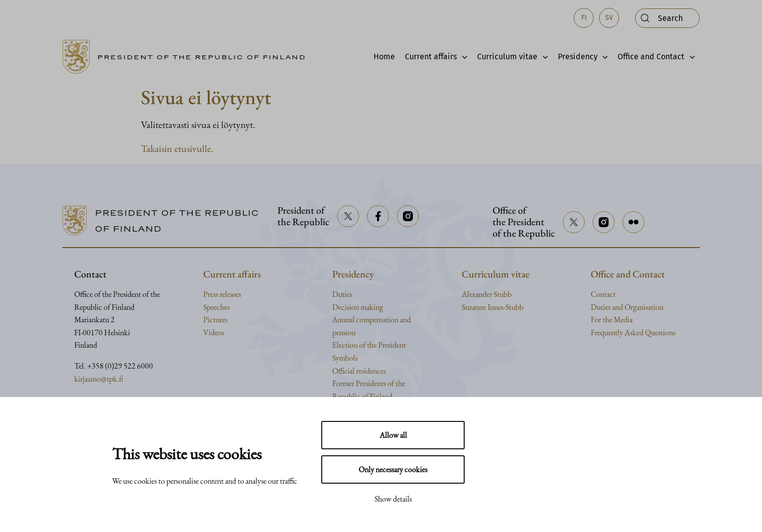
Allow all (393, 435)
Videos (214, 332)
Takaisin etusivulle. (177, 148)
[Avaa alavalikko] (462, 57)
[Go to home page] (188, 57)
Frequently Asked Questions (633, 332)
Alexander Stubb (487, 294)
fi (584, 18)
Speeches (216, 307)
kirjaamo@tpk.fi (99, 379)
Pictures (215, 320)
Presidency (578, 57)
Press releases (222, 294)
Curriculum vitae (507, 57)
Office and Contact (651, 57)
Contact (603, 294)
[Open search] (667, 18)
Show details (393, 499)
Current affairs (431, 57)
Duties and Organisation (627, 307)
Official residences (359, 371)
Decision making (358, 307)
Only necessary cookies (393, 469)
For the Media (612, 320)
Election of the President (369, 345)
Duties (342, 294)
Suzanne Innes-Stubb (493, 307)
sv (609, 18)
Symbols (345, 358)
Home (384, 57)
